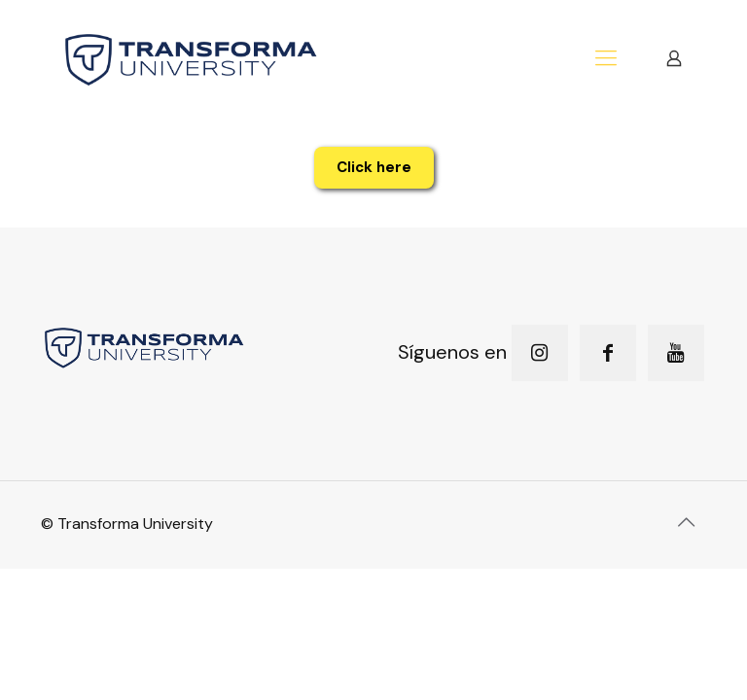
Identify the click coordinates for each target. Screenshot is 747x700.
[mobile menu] (606, 58)
